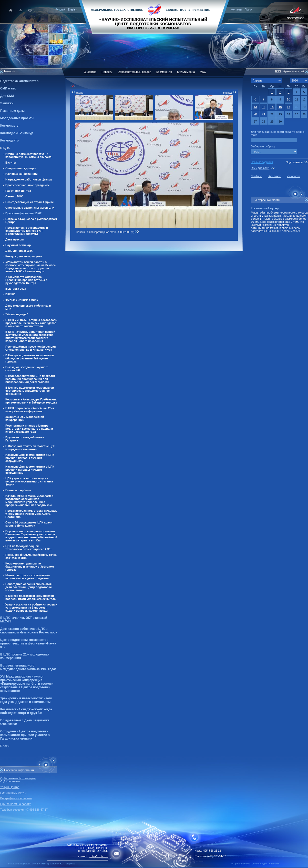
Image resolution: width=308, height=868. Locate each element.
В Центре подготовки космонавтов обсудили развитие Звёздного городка (30, 358)
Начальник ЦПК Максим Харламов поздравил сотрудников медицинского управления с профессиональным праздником (29, 500)
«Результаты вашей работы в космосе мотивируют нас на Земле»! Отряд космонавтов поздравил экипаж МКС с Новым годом (31, 267)
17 (288, 107)
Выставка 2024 (16, 289)
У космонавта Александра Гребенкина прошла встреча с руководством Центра (26, 280)
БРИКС (10, 294)
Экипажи (7, 103)
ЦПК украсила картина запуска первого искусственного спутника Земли (29, 481)
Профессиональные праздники (27, 185)
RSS (278, 71)
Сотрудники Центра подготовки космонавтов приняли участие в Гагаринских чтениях (25, 735)
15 (272, 107)
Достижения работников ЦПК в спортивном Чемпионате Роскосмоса (29, 631)
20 (255, 114)
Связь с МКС (14, 196)
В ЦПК (5, 148)
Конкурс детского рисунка (24, 256)
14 (264, 107)
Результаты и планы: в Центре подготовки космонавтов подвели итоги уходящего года (29, 429)
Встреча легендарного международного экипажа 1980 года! (28, 667)
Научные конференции (22, 174)
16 (280, 107)
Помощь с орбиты (18, 490)
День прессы (15, 239)
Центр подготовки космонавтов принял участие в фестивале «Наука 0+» (28, 643)
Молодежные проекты (17, 118)
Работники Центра (18, 191)
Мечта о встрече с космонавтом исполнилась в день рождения (28, 577)
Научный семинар (18, 245)
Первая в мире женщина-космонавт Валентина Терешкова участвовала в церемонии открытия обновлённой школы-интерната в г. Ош (31, 536)
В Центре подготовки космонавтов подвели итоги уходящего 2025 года (30, 597)
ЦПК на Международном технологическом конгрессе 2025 (28, 548)
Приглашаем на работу (15, 804)
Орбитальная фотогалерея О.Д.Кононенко (18, 780)
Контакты (236, 10)
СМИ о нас (8, 88)
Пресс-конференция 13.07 (23, 213)
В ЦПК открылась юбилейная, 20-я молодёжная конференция (30, 410)
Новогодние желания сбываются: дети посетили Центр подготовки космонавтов (29, 587)
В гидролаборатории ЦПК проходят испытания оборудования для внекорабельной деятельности (30, 379)
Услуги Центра (10, 787)
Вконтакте (274, 176)
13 (255, 107)
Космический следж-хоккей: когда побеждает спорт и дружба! (26, 711)
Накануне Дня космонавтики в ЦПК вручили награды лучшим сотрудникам (30, 458)
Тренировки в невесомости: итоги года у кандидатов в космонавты (26, 700)
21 (264, 114)
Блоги (5, 746)
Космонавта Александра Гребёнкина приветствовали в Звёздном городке (31, 401)
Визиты (11, 163)
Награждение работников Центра (29, 179)
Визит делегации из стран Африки (29, 202)
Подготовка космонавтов (19, 81)
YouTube (256, 176)
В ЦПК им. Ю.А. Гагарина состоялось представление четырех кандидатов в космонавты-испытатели (31, 323)
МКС (203, 72)
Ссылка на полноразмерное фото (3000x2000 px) (107, 232)
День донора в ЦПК (19, 251)
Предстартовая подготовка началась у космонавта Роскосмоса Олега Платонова (31, 514)
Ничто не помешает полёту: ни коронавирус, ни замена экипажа (28, 155)
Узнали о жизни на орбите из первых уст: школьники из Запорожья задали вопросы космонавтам (31, 608)
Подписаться (294, 162)
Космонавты (10, 126)
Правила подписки (262, 162)
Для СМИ (7, 96)
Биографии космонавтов (16, 798)
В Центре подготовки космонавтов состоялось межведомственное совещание (30, 391)
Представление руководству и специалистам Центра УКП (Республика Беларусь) (27, 231)
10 (288, 99)
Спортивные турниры (21, 168)
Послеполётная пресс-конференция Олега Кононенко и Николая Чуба (30, 348)
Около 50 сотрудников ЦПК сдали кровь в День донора (29, 524)
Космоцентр (9, 140)
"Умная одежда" (17, 314)
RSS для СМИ (260, 168)
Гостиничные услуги (13, 793)
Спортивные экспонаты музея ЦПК (30, 208)
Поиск (248, 10)
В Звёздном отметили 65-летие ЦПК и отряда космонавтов (30, 448)
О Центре (90, 72)
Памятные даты (12, 111)
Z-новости (294, 176)
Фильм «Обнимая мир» (22, 300)
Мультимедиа (186, 72)
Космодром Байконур (17, 133)
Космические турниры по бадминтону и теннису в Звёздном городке (30, 567)
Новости (107, 72)
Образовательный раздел (134, 72)
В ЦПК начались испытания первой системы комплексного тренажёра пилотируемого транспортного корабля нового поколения (30, 336)
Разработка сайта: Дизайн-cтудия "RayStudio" (256, 864)
